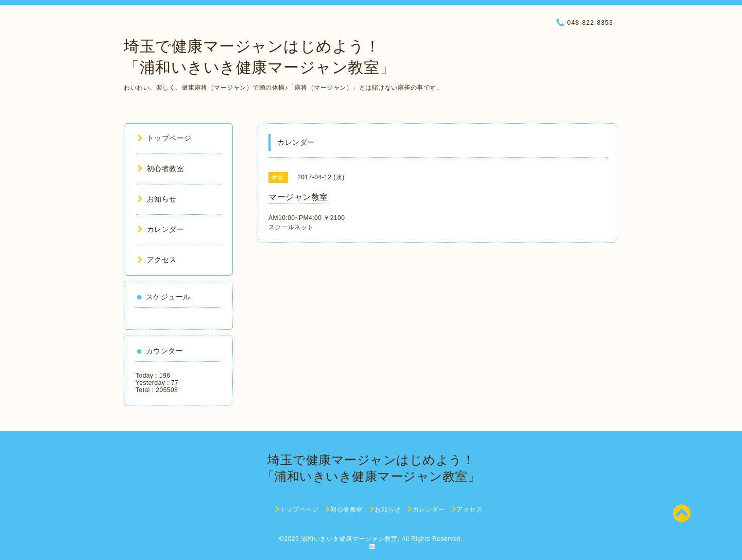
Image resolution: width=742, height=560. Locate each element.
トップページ (165, 138)
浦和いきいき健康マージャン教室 (349, 539)
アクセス (157, 260)
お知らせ (157, 199)
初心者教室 (161, 168)
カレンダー (161, 229)
